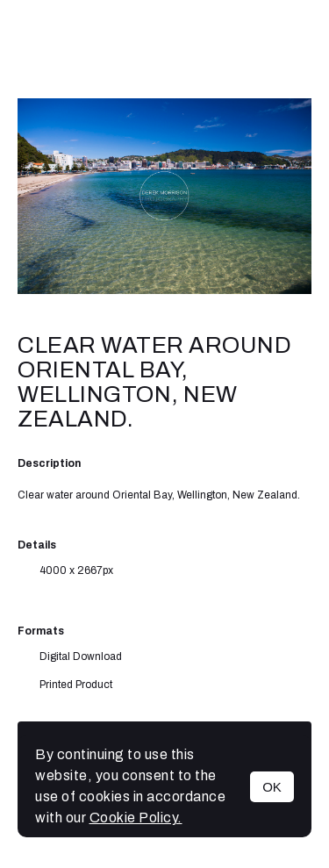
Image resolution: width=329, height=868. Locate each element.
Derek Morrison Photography (165, 49)
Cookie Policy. (136, 818)
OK (272, 787)
